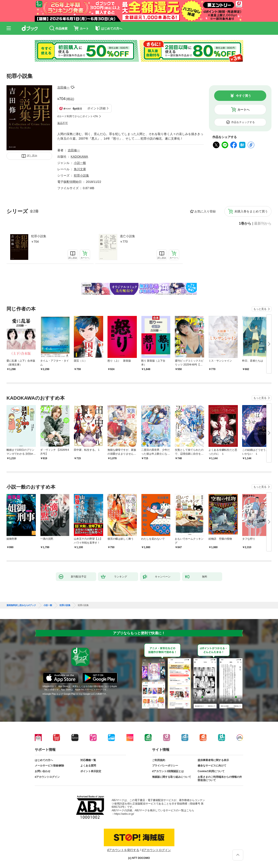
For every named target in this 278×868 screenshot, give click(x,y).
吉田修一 (63, 87)
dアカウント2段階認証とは (168, 771)
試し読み (32, 156)
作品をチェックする (243, 122)
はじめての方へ (44, 760)
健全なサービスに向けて (212, 766)
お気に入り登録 (205, 211)
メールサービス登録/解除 (49, 766)
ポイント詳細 (96, 108)
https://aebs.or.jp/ (124, 814)
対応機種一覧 (88, 760)
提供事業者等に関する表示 (213, 760)
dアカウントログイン (47, 777)
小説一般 (80, 163)
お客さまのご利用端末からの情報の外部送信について (220, 779)
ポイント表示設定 (91, 771)
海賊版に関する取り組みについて (172, 777)
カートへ (243, 110)
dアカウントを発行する (123, 850)
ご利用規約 (159, 760)
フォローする (73, 87)
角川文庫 (80, 169)
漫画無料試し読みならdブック (21, 605)
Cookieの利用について (211, 771)
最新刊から (263, 224)
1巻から (245, 224)
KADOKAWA (79, 157)
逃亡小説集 (127, 236)
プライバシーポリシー (165, 766)
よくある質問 (88, 766)
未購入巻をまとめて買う (251, 211)
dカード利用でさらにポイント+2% (78, 116)
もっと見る (260, 309)
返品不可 (63, 123)
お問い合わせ (43, 771)
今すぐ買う (243, 96)
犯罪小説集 (39, 236)
